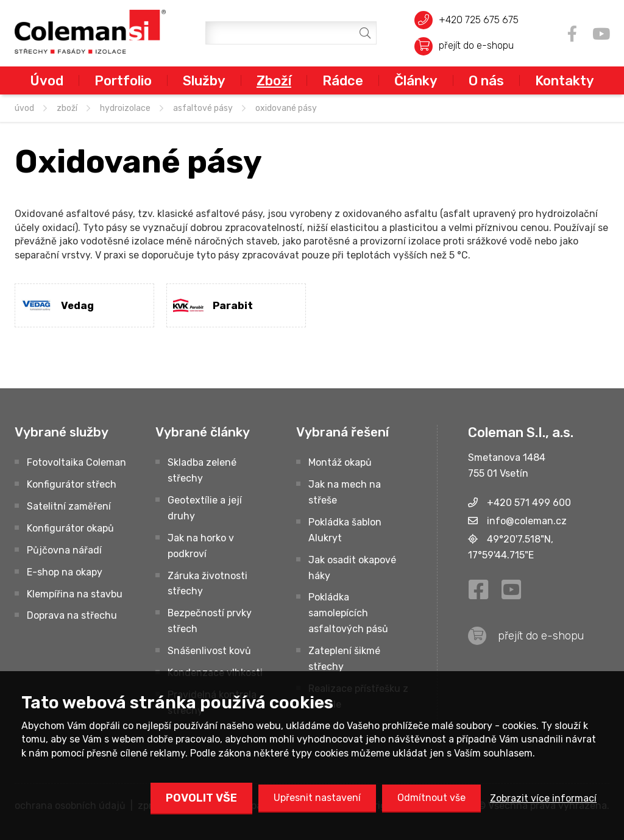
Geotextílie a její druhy (205, 508)
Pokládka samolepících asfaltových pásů (348, 613)
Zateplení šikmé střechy (344, 659)
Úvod (47, 80)
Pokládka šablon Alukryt (345, 530)
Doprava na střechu (72, 615)
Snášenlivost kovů (209, 651)
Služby (204, 80)
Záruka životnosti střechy (207, 584)
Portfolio (123, 80)
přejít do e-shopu (476, 45)
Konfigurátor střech (72, 484)
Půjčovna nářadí (64, 550)
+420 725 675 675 (479, 20)
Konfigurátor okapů (70, 528)
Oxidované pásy (286, 108)
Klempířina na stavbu (75, 594)
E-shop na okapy (65, 572)
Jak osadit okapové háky (352, 568)
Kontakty (565, 80)
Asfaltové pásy (203, 108)
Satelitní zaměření (69, 506)
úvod (24, 108)
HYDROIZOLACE (125, 108)
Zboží (274, 80)
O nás (486, 80)
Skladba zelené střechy (202, 470)
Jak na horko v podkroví (201, 546)
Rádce (343, 80)
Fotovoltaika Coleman (76, 462)
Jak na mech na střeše (345, 492)
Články (416, 80)
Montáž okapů (340, 462)
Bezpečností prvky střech (210, 621)
